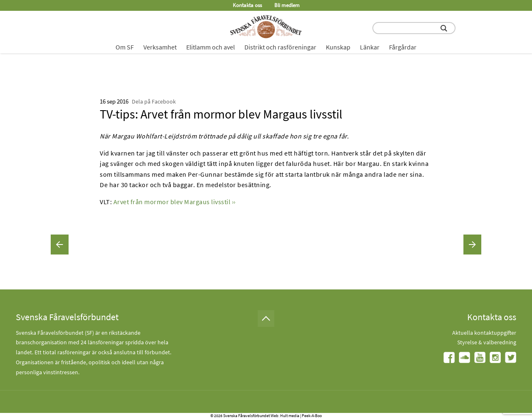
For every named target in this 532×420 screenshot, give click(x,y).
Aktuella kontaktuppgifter (484, 333)
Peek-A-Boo (312, 416)
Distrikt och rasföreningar (280, 47)
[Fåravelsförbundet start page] (266, 27)
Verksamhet (160, 47)
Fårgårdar (403, 47)
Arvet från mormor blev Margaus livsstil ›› (175, 202)
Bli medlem (287, 5)
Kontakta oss (247, 5)
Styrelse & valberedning (487, 342)
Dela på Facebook (154, 101)
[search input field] (414, 28)
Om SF (125, 47)
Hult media (290, 416)
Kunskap (338, 47)
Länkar (370, 47)
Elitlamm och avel (211, 47)
